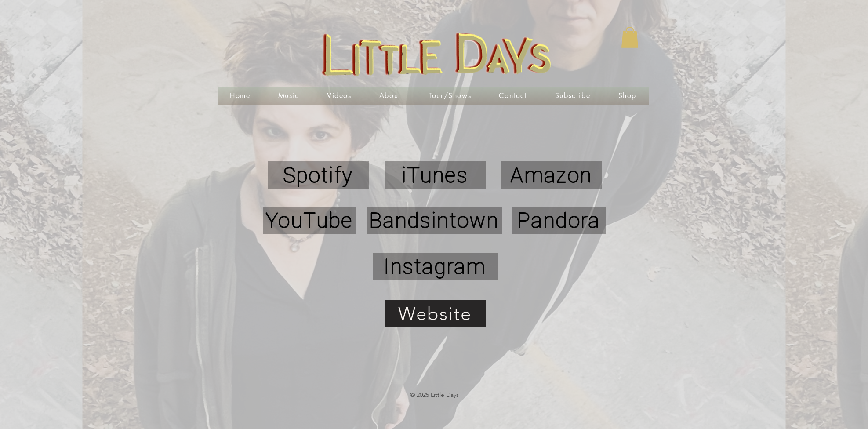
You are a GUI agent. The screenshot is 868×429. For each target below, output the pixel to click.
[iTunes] (435, 175)
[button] (630, 37)
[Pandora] (559, 220)
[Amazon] (552, 175)
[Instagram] (435, 267)
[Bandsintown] (434, 220)
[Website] (435, 314)
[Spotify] (318, 175)
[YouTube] (309, 220)
